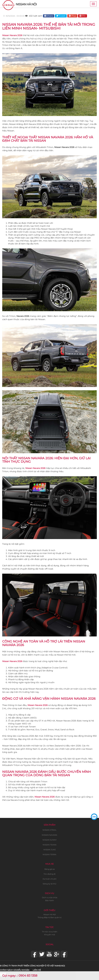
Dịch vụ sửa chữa (50, 897)
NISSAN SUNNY (50, 840)
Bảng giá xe (50, 869)
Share (49, 16)
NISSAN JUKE (50, 850)
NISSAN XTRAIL (49, 830)
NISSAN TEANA (50, 845)
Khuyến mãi (50, 935)
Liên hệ (37, 970)
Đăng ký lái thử (49, 884)
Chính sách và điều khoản (15, 970)
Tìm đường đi (49, 874)
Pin (82, 16)
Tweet (61, 16)
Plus (72, 16)
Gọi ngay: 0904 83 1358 (20, 976)
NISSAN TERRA (49, 854)
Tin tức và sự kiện (50, 932)
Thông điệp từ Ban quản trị (50, 917)
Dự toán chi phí (49, 879)
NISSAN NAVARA (49, 835)
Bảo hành (49, 900)
